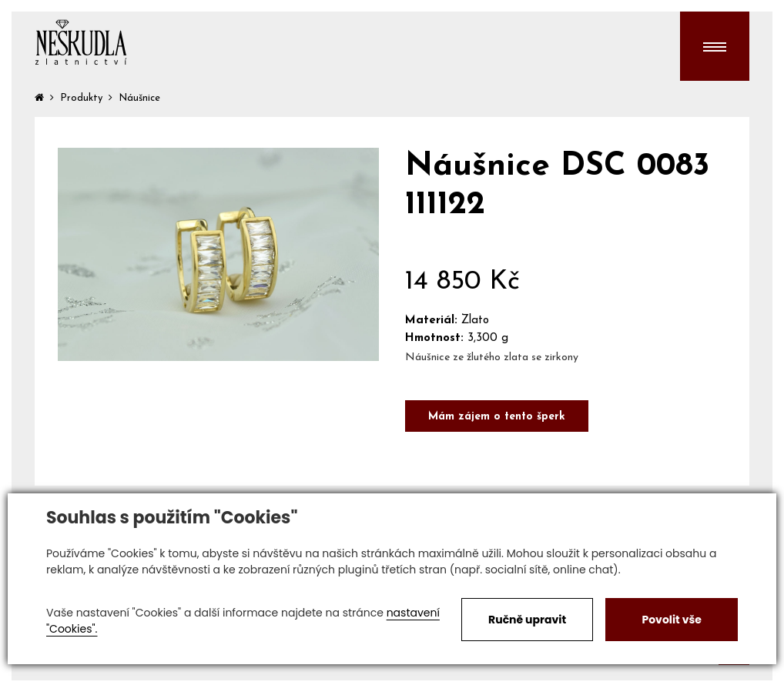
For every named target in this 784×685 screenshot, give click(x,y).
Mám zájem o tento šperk (497, 417)
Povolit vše (671, 620)
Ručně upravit (527, 620)
